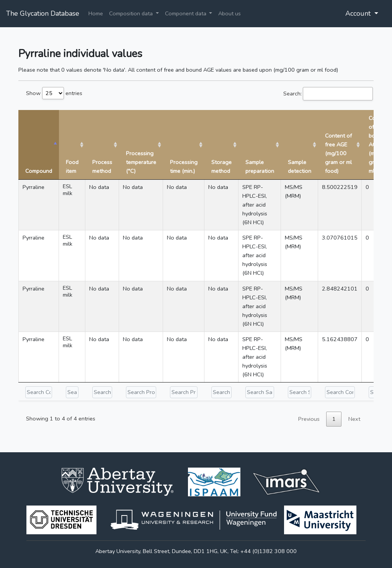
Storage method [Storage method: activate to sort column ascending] (221, 167)
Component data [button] (186, 13)
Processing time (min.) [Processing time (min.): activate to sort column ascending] (184, 167)
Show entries (54, 93)
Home (96, 13)
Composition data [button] (132, 13)
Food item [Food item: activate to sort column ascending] (72, 167)
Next (354, 419)
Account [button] (359, 13)
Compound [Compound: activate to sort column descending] (39, 171)
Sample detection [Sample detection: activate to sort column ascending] (300, 167)
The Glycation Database (43, 13)
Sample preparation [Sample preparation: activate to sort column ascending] (260, 167)
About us (229, 13)
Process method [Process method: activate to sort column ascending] (102, 167)
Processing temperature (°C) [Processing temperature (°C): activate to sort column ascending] (141, 162)
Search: (328, 94)
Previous (309, 419)
